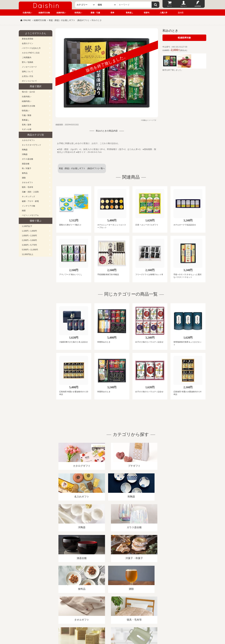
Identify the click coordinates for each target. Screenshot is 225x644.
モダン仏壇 (27, 129)
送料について (27, 72)
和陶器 (25, 150)
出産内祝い (27, 13)
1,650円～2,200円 (29, 236)
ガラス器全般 (27, 159)
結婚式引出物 (44, 13)
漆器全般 (26, 164)
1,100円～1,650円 (29, 231)
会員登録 (198, 6)
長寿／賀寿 (27, 125)
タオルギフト (27, 182)
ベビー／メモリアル (30, 215)
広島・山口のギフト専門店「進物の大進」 (112, 625)
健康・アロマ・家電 (30, 201)
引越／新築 (27, 115)
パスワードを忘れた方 (31, 48)
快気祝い (78, 13)
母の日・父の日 (28, 92)
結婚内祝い (61, 13)
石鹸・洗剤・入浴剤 (30, 192)
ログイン (184, 6)
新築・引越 (95, 13)
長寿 (112, 13)
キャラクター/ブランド (31, 145)
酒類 (24, 178)
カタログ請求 (132, 608)
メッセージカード (29, 67)
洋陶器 (25, 154)
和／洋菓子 (27, 168)
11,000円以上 (28, 254)
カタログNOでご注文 (31, 53)
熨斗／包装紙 (27, 62)
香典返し (130, 13)
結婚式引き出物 (28, 106)
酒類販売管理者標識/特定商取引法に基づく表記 (74, 608)
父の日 (181, 13)
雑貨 (24, 211)
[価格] (107, 5)
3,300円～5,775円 (29, 245)
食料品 (25, 173)
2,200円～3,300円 (29, 240)
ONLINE (27, 20)
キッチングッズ (28, 197)
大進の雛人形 (112, 629)
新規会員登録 (27, 39)
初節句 (147, 13)
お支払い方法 (27, 76)
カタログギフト (28, 140)
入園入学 (164, 13)
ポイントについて (29, 81)
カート (170, 6)
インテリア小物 (28, 206)
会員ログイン (27, 43)
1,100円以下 (27, 226)
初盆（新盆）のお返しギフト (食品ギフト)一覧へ (82, 168)
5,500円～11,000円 (30, 250)
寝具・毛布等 (27, 187)
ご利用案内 (27, 57)
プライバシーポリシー (111, 608)
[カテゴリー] (86, 5)
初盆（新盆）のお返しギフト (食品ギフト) (69, 20)
